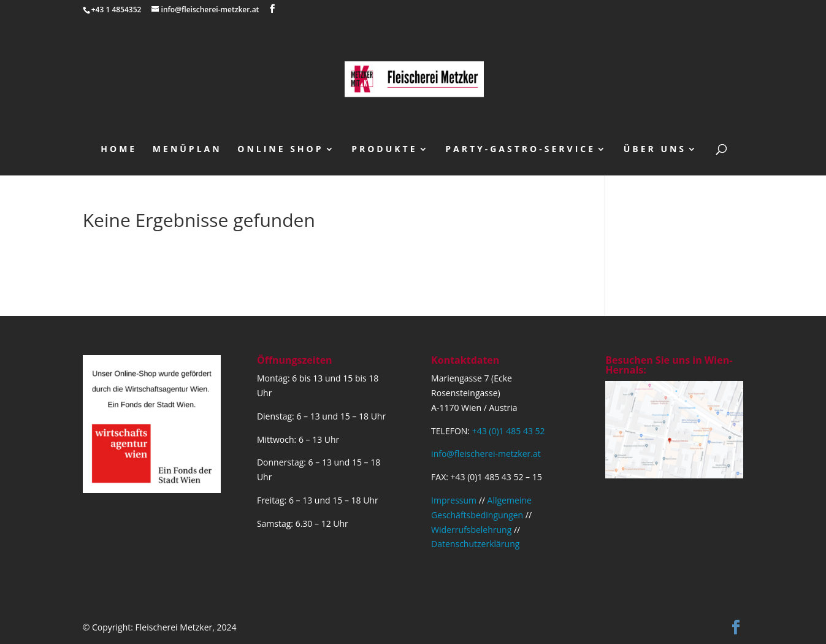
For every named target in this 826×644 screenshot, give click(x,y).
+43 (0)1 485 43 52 (509, 431)
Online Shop (280, 150)
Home (119, 150)
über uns (655, 150)
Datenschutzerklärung (475, 544)
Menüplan (187, 150)
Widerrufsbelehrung (471, 530)
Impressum (454, 500)
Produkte (384, 150)
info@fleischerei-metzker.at (486, 454)
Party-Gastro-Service (520, 150)
